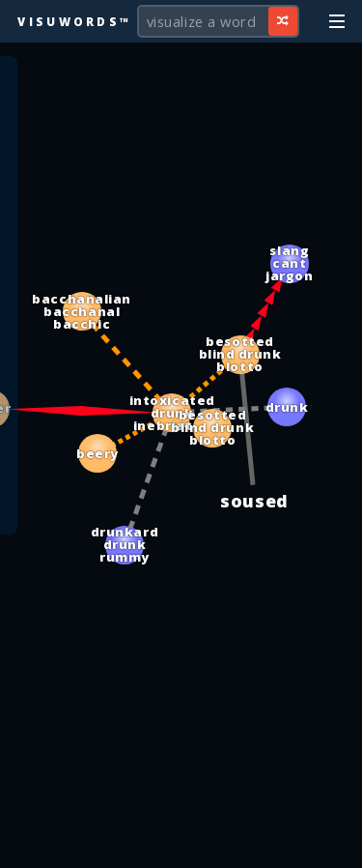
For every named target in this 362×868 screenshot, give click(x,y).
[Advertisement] (181, 844)
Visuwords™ (74, 21)
